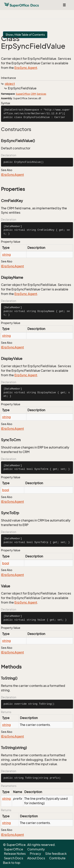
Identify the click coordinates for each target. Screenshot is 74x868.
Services (41, 94)
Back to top (12, 863)
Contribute (57, 858)
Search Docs (14, 858)
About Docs (36, 858)
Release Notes (15, 854)
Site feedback (56, 854)
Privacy (35, 854)
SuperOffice (23, 94)
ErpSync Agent (26, 68)
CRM (33, 94)
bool (6, 490)
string (7, 255)
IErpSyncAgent (12, 175)
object (10, 84)
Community (36, 849)
